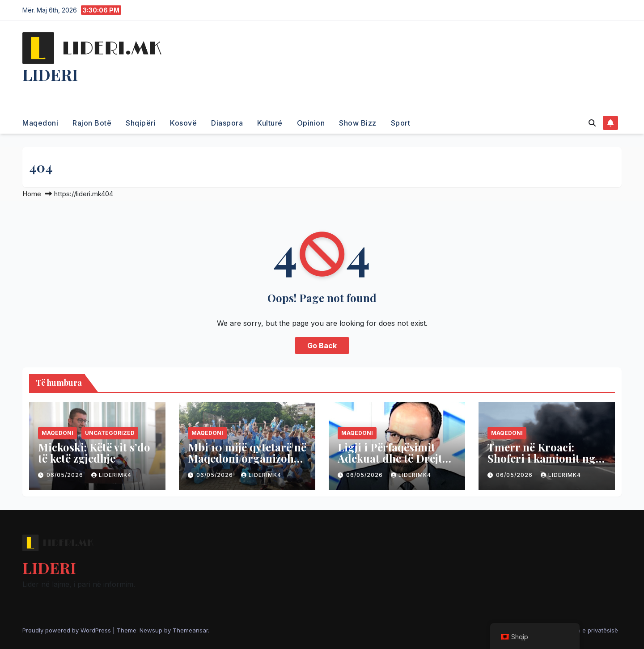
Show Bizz (358, 123)
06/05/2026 (66, 475)
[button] (592, 123)
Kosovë (183, 123)
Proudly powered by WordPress (68, 630)
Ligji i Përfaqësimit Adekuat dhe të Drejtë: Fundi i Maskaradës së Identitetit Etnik (394, 464)
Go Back (322, 346)
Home (32, 194)
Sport (401, 123)
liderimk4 (111, 475)
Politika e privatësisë (589, 630)
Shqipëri (141, 123)
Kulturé (270, 123)
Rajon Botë (92, 123)
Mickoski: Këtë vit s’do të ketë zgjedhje (94, 453)
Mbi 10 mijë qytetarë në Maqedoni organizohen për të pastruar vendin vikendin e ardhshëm (247, 464)
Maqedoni (40, 123)
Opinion (311, 123)
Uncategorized (110, 433)
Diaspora (227, 123)
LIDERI (50, 74)
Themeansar (190, 630)
